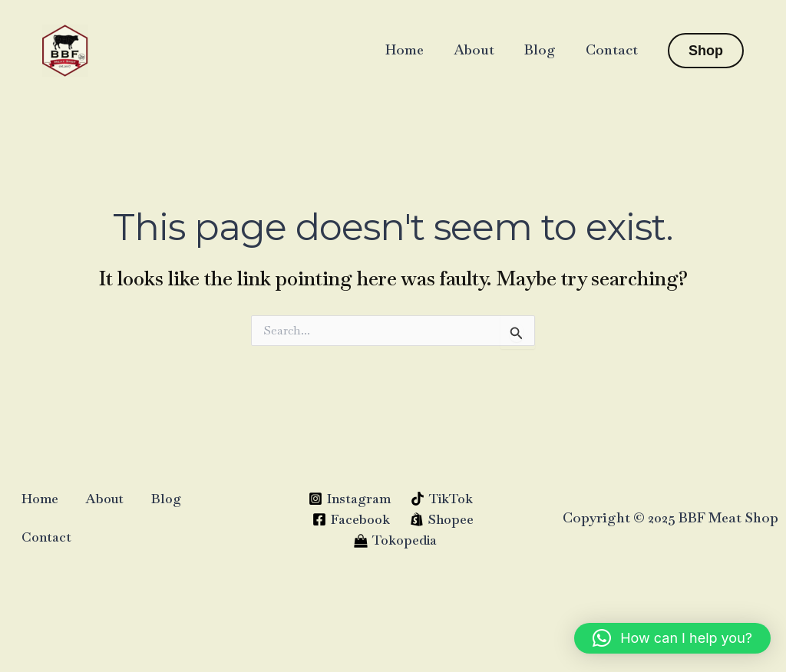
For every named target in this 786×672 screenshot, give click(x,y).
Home (412, 49)
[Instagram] (350, 499)
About (479, 49)
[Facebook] (351, 519)
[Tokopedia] (395, 540)
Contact (613, 49)
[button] (706, 51)
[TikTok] (442, 499)
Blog (543, 49)
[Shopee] (442, 519)
